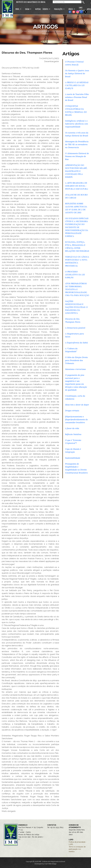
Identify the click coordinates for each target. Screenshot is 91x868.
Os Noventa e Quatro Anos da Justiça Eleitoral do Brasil (77, 73)
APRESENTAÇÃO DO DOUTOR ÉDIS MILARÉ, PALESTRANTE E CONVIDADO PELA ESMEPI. (76, 171)
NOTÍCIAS (38, 9)
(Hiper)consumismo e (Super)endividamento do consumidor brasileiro (76, 419)
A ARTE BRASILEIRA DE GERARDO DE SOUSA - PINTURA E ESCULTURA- (77, 186)
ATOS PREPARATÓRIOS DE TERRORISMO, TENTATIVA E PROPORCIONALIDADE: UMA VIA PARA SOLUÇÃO (77, 289)
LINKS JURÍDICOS (82, 9)
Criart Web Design (50, 864)
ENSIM (27, 9)
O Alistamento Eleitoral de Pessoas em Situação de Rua (77, 156)
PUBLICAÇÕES (58, 9)
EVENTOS (45, 9)
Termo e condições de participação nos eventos (77, 849)
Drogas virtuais (72, 411)
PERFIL (17, 9)
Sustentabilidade (73, 458)
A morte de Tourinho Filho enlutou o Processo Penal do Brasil (77, 97)
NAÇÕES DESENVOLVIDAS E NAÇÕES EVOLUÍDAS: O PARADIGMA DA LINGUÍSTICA (76, 307)
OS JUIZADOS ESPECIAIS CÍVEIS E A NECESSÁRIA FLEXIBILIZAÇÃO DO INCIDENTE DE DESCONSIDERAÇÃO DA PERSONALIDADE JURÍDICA (77, 227)
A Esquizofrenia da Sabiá (76, 343)
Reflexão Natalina (73, 434)
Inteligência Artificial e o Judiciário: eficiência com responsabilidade (77, 124)
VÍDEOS (71, 9)
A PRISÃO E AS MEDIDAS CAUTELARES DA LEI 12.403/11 (77, 85)
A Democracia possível (75, 328)
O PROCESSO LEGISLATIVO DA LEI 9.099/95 (75, 275)
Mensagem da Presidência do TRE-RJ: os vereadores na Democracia (77, 144)
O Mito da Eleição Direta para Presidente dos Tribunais (76, 360)
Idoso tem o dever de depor (77, 405)
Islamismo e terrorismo (75, 369)
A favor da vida (72, 428)
